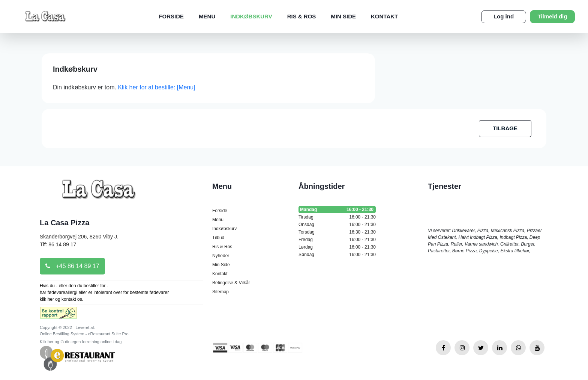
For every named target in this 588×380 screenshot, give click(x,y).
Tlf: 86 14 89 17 (58, 244)
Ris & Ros (302, 16)
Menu (207, 16)
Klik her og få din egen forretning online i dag (81, 342)
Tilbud (218, 238)
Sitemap (220, 292)
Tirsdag (337, 217)
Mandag (337, 210)
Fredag (337, 240)
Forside (171, 16)
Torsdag (337, 232)
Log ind (504, 16)
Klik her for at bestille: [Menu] (156, 87)
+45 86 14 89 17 (72, 266)
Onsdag (337, 225)
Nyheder (221, 256)
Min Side (343, 16)
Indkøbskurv (251, 16)
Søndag (337, 255)
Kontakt (384, 16)
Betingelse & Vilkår (231, 283)
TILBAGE (505, 128)
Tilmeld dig (553, 16)
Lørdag (337, 247)
